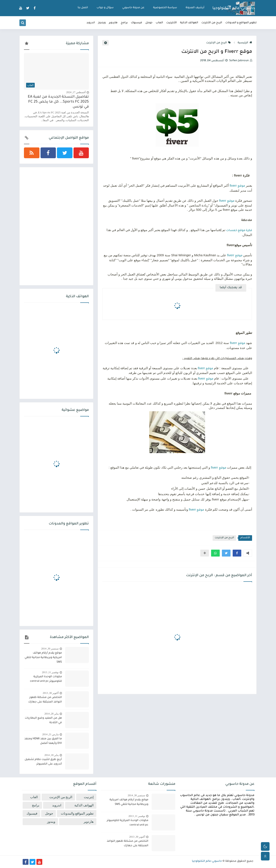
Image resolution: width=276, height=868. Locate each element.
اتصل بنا (83, 8)
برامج (124, 23)
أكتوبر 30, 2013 (51, 693)
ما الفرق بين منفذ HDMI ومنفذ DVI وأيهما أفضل (43, 741)
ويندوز (102, 23)
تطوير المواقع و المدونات (241, 23)
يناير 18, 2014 (52, 755)
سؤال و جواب (105, 8)
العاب (159, 23)
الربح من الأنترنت (212, 23)
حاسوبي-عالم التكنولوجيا (234, 8)
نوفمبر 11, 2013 (50, 672)
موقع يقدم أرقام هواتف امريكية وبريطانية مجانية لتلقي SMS (43, 658)
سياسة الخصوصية (165, 8)
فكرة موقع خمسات (239, 231)
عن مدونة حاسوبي (133, 8)
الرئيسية (245, 43)
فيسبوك (136, 23)
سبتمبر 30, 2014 (50, 649)
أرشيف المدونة (195, 8)
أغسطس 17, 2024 (76, 92)
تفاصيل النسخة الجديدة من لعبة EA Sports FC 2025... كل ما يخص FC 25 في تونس (58, 102)
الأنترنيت (172, 23)
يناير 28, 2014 (52, 714)
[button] (237, 553)
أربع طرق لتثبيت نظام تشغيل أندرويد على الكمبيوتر (43, 762)
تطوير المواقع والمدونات (77, 813)
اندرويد (91, 23)
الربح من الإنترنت (219, 43)
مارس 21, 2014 (50, 734)
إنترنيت (89, 797)
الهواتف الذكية (189, 23)
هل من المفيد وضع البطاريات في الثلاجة (43, 720)
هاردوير (113, 23)
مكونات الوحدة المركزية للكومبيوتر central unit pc (46, 679)
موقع (241, 186)
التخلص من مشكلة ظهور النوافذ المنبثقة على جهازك (45, 700)
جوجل (149, 23)
